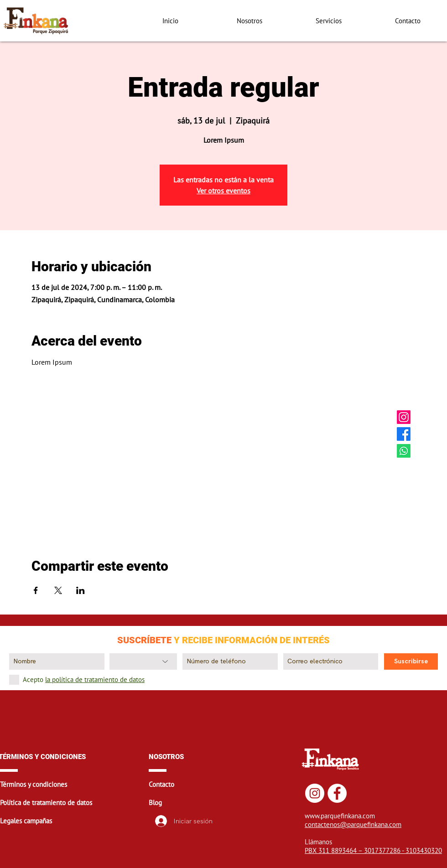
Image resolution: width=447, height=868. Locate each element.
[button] (74, 785)
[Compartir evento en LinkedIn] (81, 590)
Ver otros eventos (223, 191)
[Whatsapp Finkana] (404, 451)
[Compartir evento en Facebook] (36, 590)
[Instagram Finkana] (404, 417)
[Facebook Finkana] (404, 434)
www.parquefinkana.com (340, 816)
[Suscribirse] (411, 661)
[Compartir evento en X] (58, 590)
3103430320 (424, 850)
